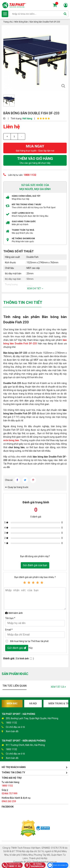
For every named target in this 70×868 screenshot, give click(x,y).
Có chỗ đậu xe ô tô (13, 727)
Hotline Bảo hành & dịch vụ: (16, 800)
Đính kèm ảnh (14, 613)
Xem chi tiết (35, 288)
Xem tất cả (58, 687)
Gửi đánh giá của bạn (35, 565)
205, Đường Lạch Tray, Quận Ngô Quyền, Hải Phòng (30, 718)
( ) (19, 658)
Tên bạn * (10, 618)
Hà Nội (33, 703)
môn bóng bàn (11, 440)
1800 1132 (9, 723)
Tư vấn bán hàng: (11, 784)
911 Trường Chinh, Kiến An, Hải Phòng (23, 745)
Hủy (31, 648)
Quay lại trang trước (17, 487)
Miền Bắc (12, 703)
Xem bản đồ (10, 731)
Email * (9, 630)
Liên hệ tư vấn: (20, 175)
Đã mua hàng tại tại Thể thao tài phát (29, 641)
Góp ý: (9, 792)
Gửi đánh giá (17, 648)
